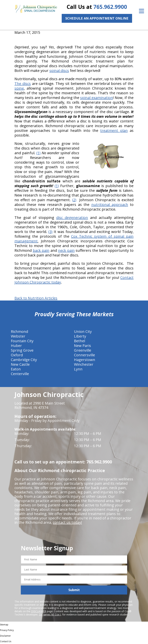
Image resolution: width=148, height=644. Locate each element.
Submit (74, 590)
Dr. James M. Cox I (50, 614)
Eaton (16, 369)
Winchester (84, 364)
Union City (83, 331)
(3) (50, 232)
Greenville (83, 350)
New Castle (20, 364)
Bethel (80, 341)
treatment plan (114, 130)
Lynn (78, 369)
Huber (16, 346)
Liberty (80, 336)
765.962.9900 (110, 7)
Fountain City (22, 341)
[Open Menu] (141, 11)
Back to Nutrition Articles (36, 298)
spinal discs (59, 71)
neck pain (66, 250)
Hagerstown (85, 360)
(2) (74, 200)
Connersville (84, 355)
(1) (38, 153)
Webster (18, 336)
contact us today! (67, 522)
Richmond (19, 331)
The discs (23, 84)
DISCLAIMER (39, 611)
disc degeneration (72, 218)
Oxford (17, 355)
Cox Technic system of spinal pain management (74, 239)
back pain (41, 250)
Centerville (20, 374)
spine (19, 88)
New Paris (83, 346)
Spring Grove (22, 350)
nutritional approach (110, 205)
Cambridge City (24, 360)
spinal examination (96, 98)
